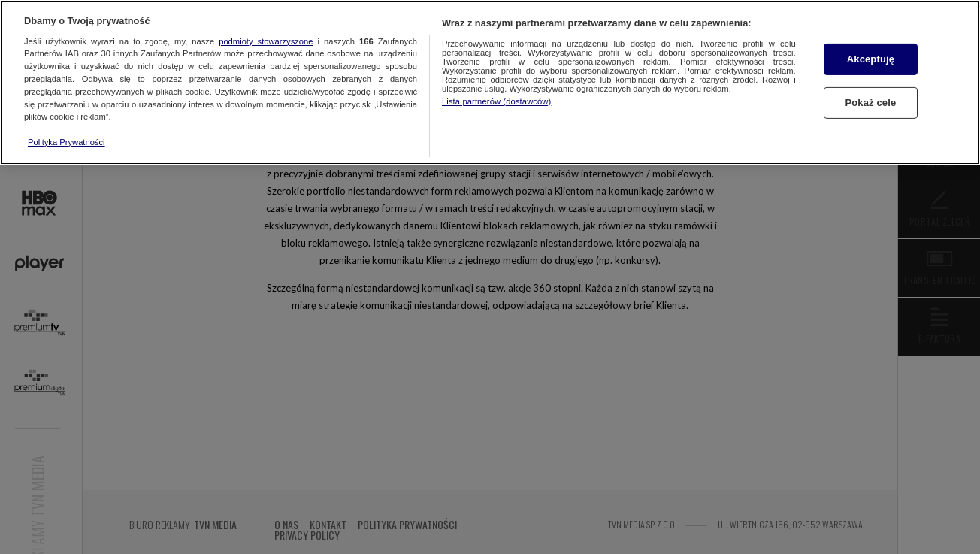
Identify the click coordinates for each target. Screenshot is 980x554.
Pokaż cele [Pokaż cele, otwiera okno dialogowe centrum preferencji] (871, 103)
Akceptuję (871, 59)
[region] (490, 82)
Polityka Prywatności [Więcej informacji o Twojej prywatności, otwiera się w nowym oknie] (67, 142)
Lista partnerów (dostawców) (496, 101)
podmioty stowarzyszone (266, 41)
